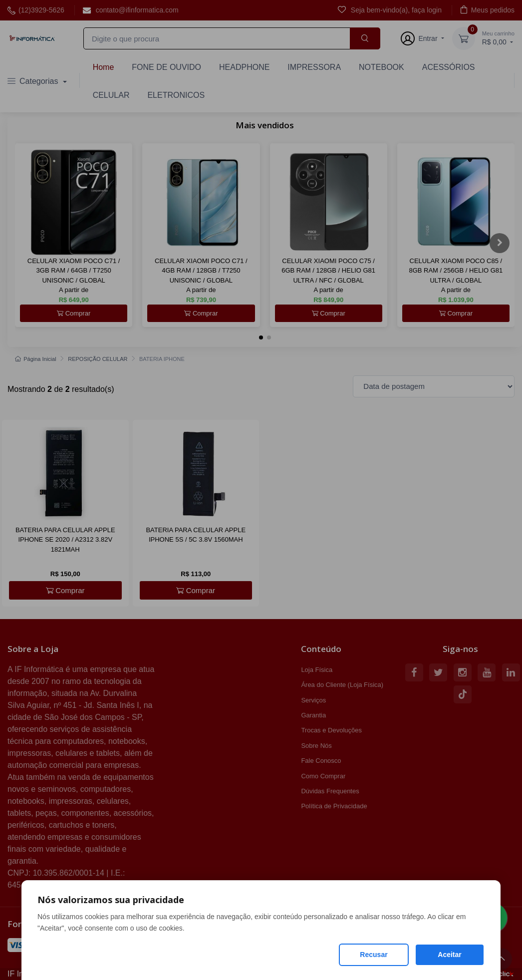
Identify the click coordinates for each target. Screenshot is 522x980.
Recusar (374, 955)
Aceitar (449, 955)
